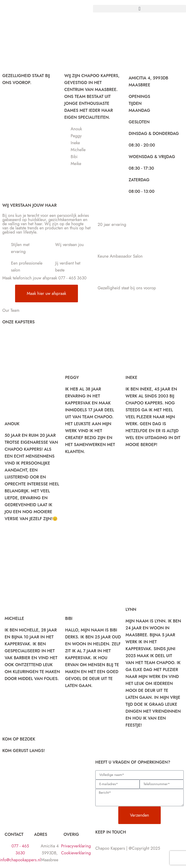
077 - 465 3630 (73, 278)
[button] (139, 9)
